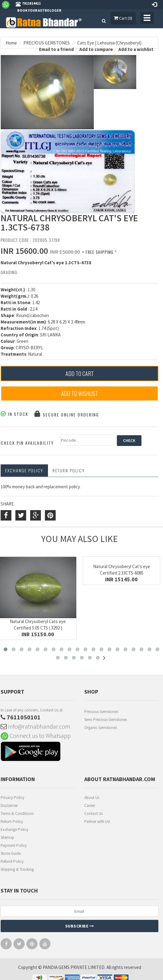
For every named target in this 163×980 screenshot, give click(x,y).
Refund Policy (12, 861)
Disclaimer (9, 806)
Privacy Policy (12, 798)
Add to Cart (80, 374)
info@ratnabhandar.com (36, 726)
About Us (92, 798)
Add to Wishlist (80, 393)
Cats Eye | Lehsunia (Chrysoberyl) (109, 43)
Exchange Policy (24, 470)
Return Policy (12, 821)
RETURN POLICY (69, 470)
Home (11, 43)
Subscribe (80, 926)
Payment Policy (14, 845)
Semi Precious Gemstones (106, 720)
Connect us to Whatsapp (36, 736)
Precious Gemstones (101, 712)
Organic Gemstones (101, 728)
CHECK (129, 440)
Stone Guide (11, 853)
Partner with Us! (97, 821)
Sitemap (7, 837)
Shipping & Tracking (17, 869)
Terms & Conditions (17, 813)
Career (90, 806)
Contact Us (93, 813)
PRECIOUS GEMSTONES (47, 43)
